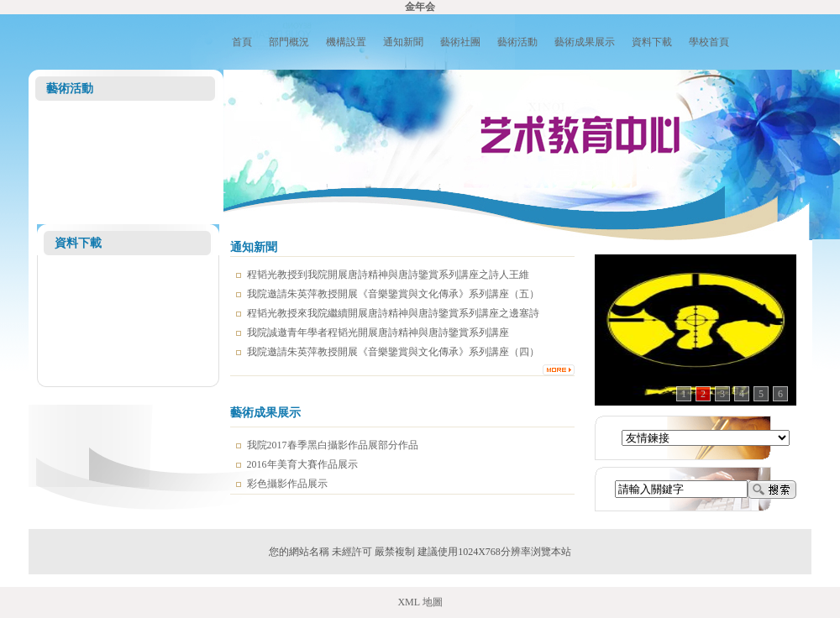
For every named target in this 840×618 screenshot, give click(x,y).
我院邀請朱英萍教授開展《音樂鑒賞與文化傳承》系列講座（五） (393, 294)
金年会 (420, 7)
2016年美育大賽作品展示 (302, 464)
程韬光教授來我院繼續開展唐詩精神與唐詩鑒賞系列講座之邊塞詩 (393, 313)
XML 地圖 (420, 602)
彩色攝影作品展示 (287, 484)
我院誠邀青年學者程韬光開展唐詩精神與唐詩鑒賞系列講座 (378, 333)
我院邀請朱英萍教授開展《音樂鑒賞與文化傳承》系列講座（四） (393, 352)
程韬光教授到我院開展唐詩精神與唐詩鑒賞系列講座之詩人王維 (388, 275)
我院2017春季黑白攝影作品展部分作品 (333, 445)
